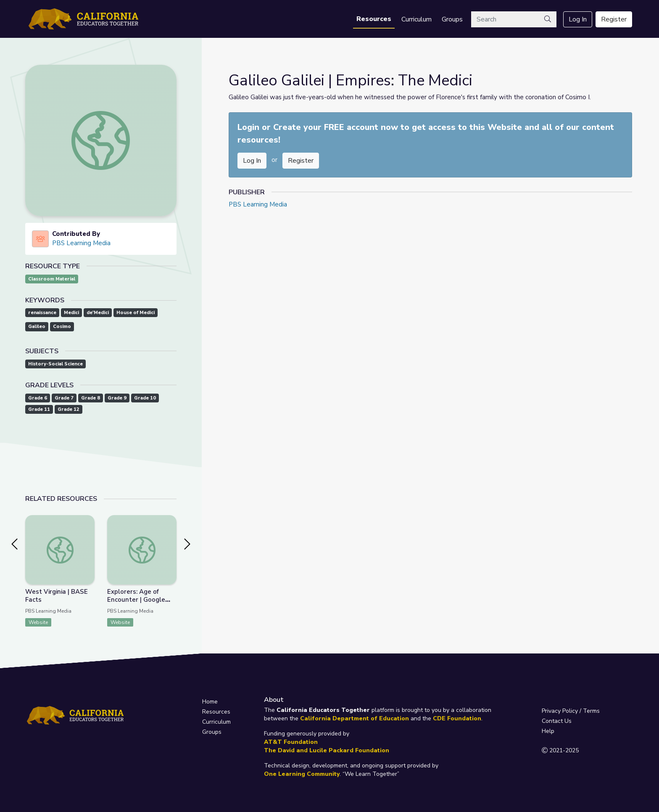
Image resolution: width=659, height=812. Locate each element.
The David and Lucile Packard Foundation (327, 750)
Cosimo (62, 327)
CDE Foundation (457, 718)
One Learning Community (302, 774)
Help (548, 731)
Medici (71, 313)
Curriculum (416, 19)
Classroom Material (52, 279)
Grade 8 (91, 398)
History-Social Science (55, 364)
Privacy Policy (560, 711)
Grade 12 (69, 409)
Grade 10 (145, 398)
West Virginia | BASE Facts (57, 596)
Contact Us (557, 721)
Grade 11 (39, 409)
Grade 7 (64, 398)
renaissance (42, 313)
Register (614, 19)
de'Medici (98, 313)
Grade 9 (117, 398)
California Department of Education (355, 718)
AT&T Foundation (291, 742)
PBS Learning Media (81, 243)
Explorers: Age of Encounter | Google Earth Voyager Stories (141, 600)
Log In (578, 19)
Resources (374, 19)
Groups (452, 19)
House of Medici (136, 313)
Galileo (37, 327)
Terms (591, 711)
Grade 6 (38, 398)
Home (210, 702)
